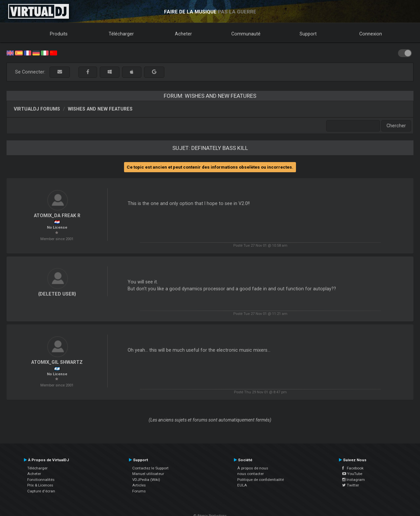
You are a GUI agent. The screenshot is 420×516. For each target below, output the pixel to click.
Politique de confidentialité (261, 480)
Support (308, 34)
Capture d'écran (41, 491)
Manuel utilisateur (148, 474)
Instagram (354, 480)
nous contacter (251, 474)
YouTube (352, 474)
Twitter (351, 485)
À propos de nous (253, 468)
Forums (139, 491)
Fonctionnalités (41, 480)
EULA (242, 485)
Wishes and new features (100, 109)
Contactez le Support (150, 468)
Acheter (183, 34)
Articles (139, 485)
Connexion (371, 34)
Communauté (246, 34)
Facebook (353, 468)
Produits (59, 34)
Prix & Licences (40, 485)
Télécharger (121, 34)
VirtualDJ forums (37, 109)
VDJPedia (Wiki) (146, 480)
